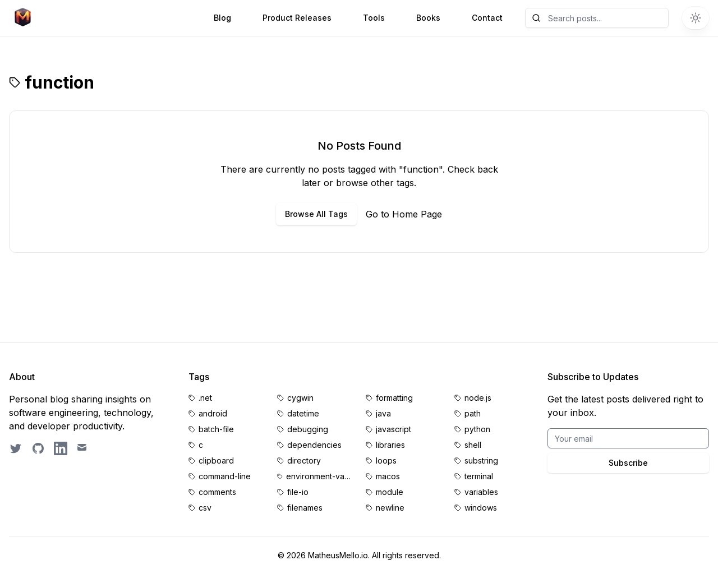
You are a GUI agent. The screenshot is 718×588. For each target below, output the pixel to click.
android (213, 413)
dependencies (314, 445)
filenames (305, 508)
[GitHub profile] (38, 448)
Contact (487, 18)
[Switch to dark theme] (696, 18)
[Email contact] (83, 448)
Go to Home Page (404, 214)
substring (481, 460)
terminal (479, 476)
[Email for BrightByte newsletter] (628, 438)
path (473, 413)
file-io (298, 492)
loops (386, 460)
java (383, 413)
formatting (394, 398)
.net (205, 398)
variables (481, 492)
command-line (225, 476)
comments (217, 492)
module (390, 492)
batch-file (216, 429)
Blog (222, 18)
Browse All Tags (316, 214)
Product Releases (297, 18)
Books (428, 18)
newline (390, 508)
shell (473, 445)
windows (481, 508)
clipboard (216, 460)
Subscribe (628, 463)
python (477, 429)
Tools (374, 18)
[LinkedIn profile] (61, 448)
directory (304, 460)
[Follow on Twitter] (16, 448)
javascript (393, 429)
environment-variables (319, 476)
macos (388, 476)
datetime (303, 413)
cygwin (300, 398)
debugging (308, 429)
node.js (478, 398)
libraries (390, 445)
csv (205, 508)
